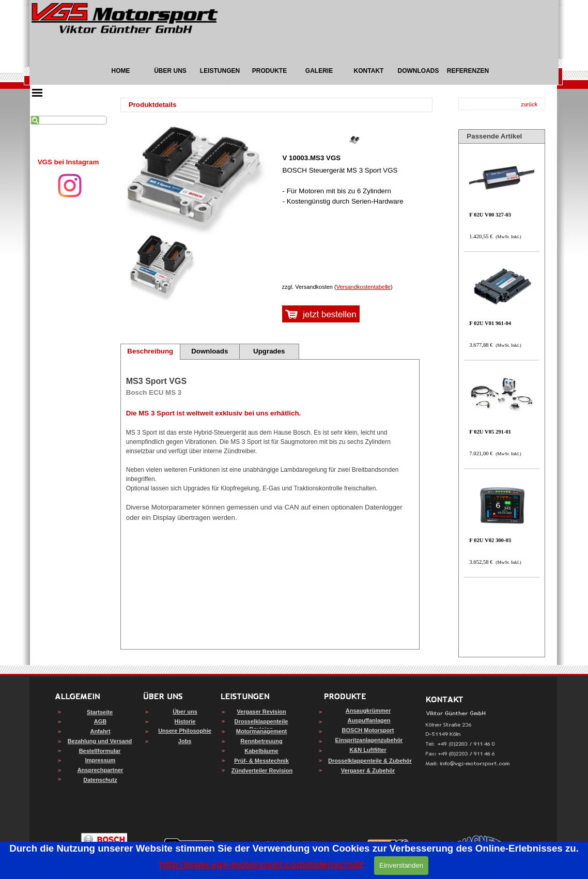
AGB (100, 721)
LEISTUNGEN (220, 71)
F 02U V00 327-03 (490, 215)
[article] (355, 204)
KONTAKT (369, 71)
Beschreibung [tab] (150, 351)
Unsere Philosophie (185, 731)
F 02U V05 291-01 (490, 432)
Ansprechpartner (100, 770)
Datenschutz (100, 780)
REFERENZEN (468, 71)
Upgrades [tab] (269, 351)
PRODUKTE (269, 71)
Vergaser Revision (261, 712)
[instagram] (70, 186)
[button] (468, 764)
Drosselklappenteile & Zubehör (370, 761)
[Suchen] (68, 120)
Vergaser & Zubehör (368, 770)
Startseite (100, 712)
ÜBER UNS (170, 71)
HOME (121, 71)
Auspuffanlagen (369, 720)
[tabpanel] (68, 162)
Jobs (185, 741)
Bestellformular (100, 751)
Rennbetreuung (261, 741)
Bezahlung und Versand (100, 741)
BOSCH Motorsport (368, 730)
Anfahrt (100, 731)
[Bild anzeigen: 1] (162, 268)
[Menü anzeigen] (37, 92)
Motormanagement (261, 731)
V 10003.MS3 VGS (312, 158)
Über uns (185, 712)
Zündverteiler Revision (262, 770)
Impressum (100, 760)
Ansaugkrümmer (368, 711)
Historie (185, 721)
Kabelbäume (261, 751)
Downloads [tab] (210, 351)
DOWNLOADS (419, 71)
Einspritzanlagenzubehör (369, 740)
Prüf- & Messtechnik (261, 761)
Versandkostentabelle (363, 287)
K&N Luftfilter (368, 750)
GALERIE (319, 71)
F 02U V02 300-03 (490, 540)
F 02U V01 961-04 (490, 323)
